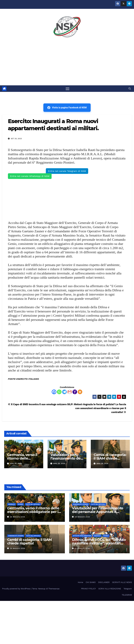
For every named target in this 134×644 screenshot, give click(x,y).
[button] (130, 89)
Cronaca (12, 504)
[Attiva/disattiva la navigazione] (68, 89)
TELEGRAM (127, 595)
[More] (80, 392)
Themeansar (54, 589)
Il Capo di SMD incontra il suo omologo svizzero (37, 404)
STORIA (21, 504)
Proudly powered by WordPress (17, 589)
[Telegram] (64, 392)
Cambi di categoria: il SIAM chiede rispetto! (110, 458)
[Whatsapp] (59, 392)
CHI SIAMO (91, 582)
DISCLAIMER (104, 582)
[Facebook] (54, 392)
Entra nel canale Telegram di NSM (67, 171)
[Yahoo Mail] (75, 392)
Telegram (128, 589)
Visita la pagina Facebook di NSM (67, 108)
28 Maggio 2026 (18, 517)
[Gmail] (70, 392)
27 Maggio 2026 (82, 548)
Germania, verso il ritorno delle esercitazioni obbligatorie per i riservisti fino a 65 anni (33, 512)
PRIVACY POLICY (88, 589)
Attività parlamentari (82, 536)
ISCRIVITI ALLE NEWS (122, 582)
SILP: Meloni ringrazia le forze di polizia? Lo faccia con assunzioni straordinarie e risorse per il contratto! (97, 408)
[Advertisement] (67, 64)
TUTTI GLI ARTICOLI (33, 504)
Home (80, 582)
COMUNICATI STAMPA (81, 504)
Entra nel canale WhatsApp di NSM (30, 176)
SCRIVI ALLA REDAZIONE (110, 589)
